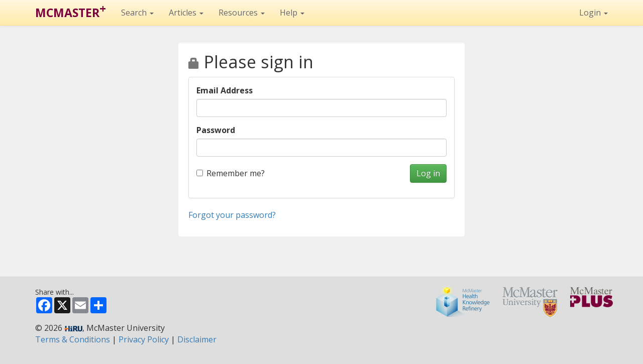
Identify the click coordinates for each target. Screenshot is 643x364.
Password (216, 130)
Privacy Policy (144, 339)
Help (292, 13)
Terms (73, 339)
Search (137, 13)
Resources (242, 13)
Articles (186, 13)
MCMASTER (71, 11)
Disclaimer (197, 339)
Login (594, 13)
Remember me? (231, 173)
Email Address (225, 90)
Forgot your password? (232, 215)
